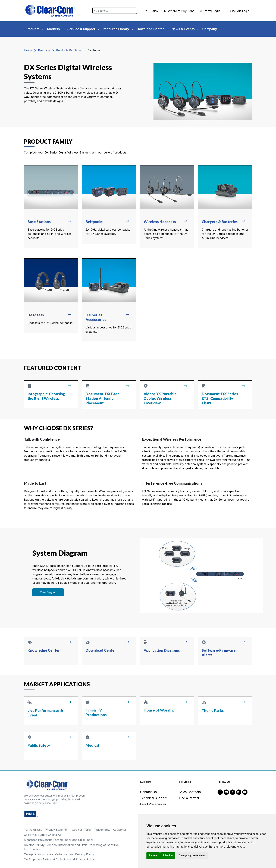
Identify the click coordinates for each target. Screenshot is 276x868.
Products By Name (69, 50)
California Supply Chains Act (43, 835)
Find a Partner (189, 798)
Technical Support (153, 798)
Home (28, 50)
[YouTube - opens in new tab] (245, 792)
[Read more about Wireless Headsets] (167, 206)
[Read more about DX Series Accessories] (109, 300)
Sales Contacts (190, 792)
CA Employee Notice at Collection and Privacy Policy (59, 859)
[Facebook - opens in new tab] (220, 792)
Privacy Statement (57, 830)
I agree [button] (153, 856)
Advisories (120, 830)
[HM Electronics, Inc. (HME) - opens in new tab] (31, 814)
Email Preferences (153, 804)
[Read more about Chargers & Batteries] (225, 206)
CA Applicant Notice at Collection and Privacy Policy (59, 854)
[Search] (115, 11)
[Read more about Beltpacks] (109, 204)
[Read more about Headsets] (51, 296)
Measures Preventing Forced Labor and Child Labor (59, 840)
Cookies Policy (82, 830)
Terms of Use (33, 830)
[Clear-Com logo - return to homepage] (50, 11)
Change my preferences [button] (192, 856)
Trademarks (102, 830)
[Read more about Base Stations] (51, 206)
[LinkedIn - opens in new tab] (226, 792)
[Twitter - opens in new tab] (233, 792)
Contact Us (148, 792)
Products (44, 50)
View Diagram (48, 592)
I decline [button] (168, 856)
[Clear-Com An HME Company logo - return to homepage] (46, 785)
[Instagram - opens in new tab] (239, 792)
